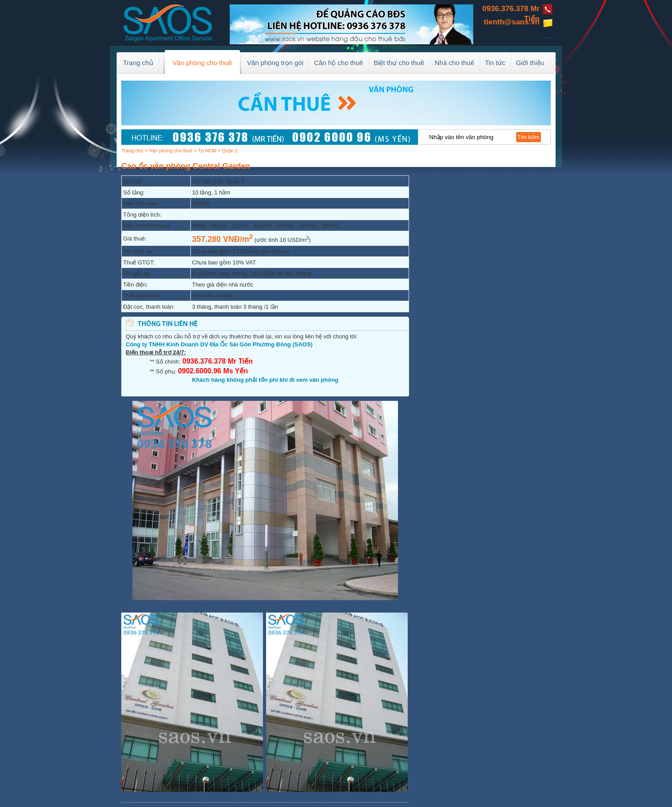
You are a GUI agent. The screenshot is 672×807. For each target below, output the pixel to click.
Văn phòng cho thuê (171, 151)
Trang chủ (132, 151)
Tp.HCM (207, 151)
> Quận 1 (227, 151)
